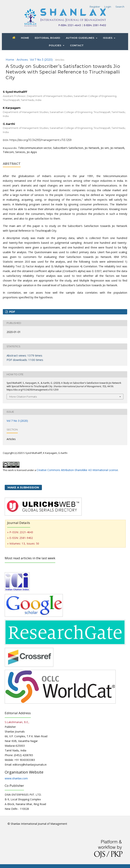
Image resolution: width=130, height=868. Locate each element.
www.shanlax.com (16, 778)
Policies (55, 45)
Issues (108, 38)
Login (108, 7)
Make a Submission (23, 487)
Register (95, 7)
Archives (22, 60)
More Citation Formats (23, 397)
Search (120, 7)
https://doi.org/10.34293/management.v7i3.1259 (40, 140)
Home (25, 38)
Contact (77, 45)
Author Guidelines (80, 38)
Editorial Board (47, 38)
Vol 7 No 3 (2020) (41, 60)
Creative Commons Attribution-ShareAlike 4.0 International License (77, 470)
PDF (12, 312)
